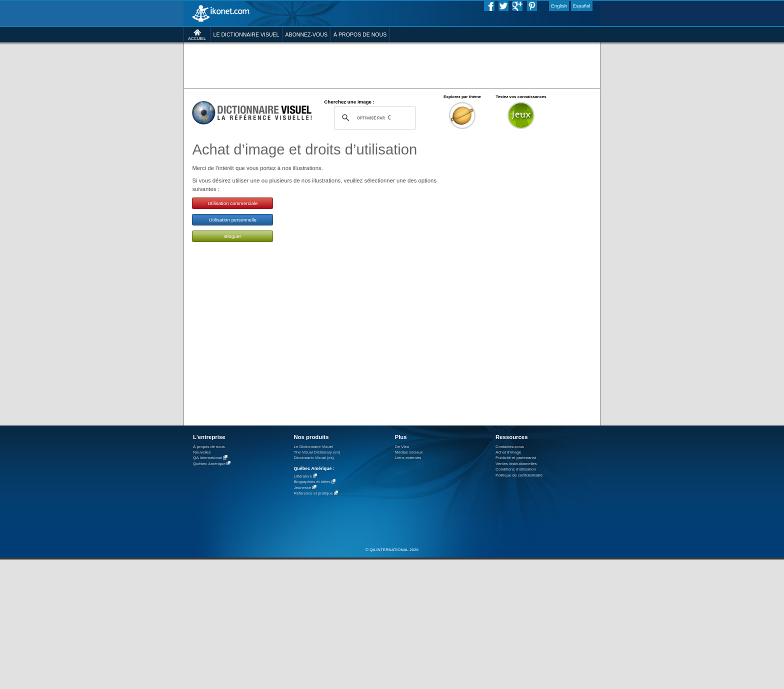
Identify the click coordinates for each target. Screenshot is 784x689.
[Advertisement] (392, 65)
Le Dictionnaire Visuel (313, 447)
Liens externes (408, 458)
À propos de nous (209, 447)
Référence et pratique (313, 494)
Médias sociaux (409, 452)
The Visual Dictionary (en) (317, 452)
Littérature (303, 476)
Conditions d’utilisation (516, 469)
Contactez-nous (510, 447)
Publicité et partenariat (516, 458)
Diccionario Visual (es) (314, 458)
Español (582, 6)
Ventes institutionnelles (516, 464)
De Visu (402, 447)
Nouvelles (202, 452)
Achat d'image (508, 452)
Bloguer (233, 236)
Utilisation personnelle (233, 220)
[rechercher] (373, 118)
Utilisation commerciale (232, 203)
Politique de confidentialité (519, 475)
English (559, 6)
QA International (207, 458)
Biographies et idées (312, 482)
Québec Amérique (209, 464)
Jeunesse (302, 488)
